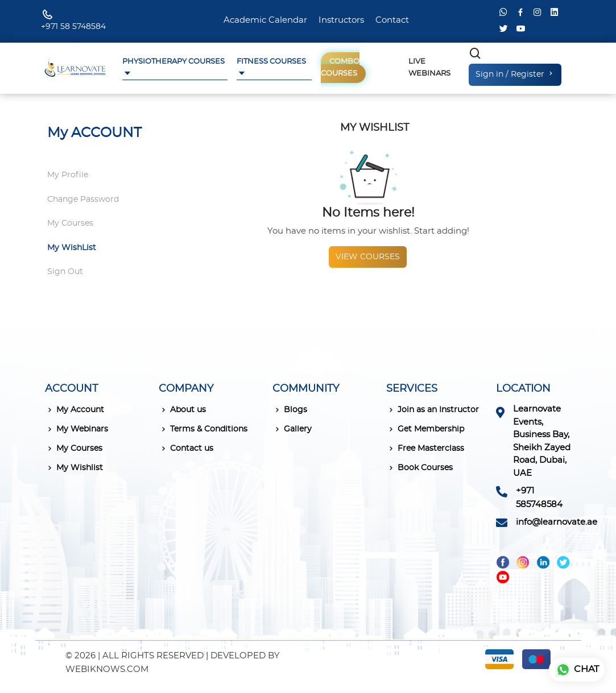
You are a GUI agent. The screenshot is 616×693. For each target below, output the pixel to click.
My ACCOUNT (94, 133)
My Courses (70, 223)
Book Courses (419, 468)
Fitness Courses (271, 62)
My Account (75, 410)
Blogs (290, 410)
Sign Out (65, 272)
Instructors (341, 20)
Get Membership (425, 429)
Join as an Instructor (433, 410)
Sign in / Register (515, 74)
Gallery (292, 429)
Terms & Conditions (203, 429)
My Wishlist (74, 468)
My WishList (72, 248)
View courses (368, 257)
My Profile (68, 175)
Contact (392, 20)
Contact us (186, 449)
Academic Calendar (265, 20)
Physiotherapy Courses (173, 62)
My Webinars (77, 429)
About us (182, 410)
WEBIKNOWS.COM (107, 669)
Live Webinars (429, 68)
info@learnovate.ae (557, 522)
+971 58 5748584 (73, 27)
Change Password (83, 200)
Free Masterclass (425, 449)
